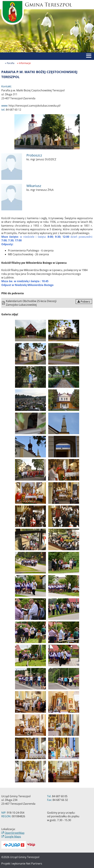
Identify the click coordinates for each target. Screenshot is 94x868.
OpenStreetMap (15, 833)
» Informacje (24, 63)
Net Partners (34, 864)
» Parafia (10, 63)
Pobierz (84, 302)
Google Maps (13, 837)
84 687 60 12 (13, 110)
